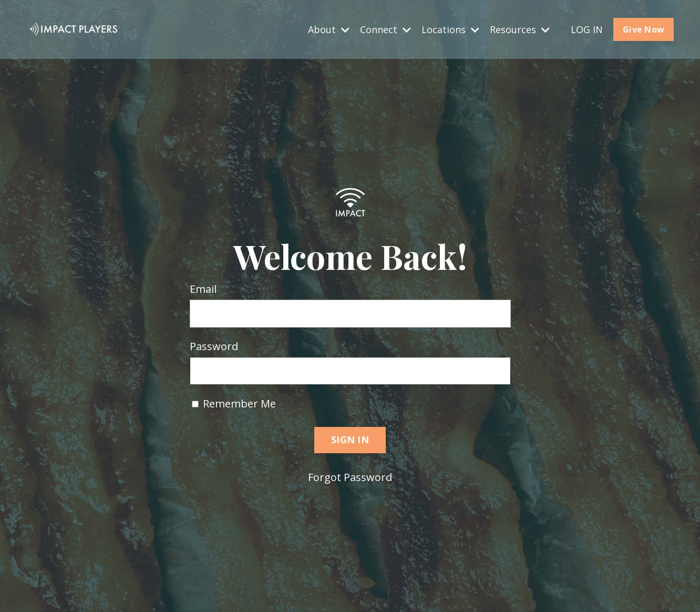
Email (203, 289)
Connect (385, 29)
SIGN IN (350, 440)
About (329, 29)
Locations (450, 29)
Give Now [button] (644, 29)
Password (214, 346)
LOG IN (587, 29)
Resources (520, 29)
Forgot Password (350, 477)
